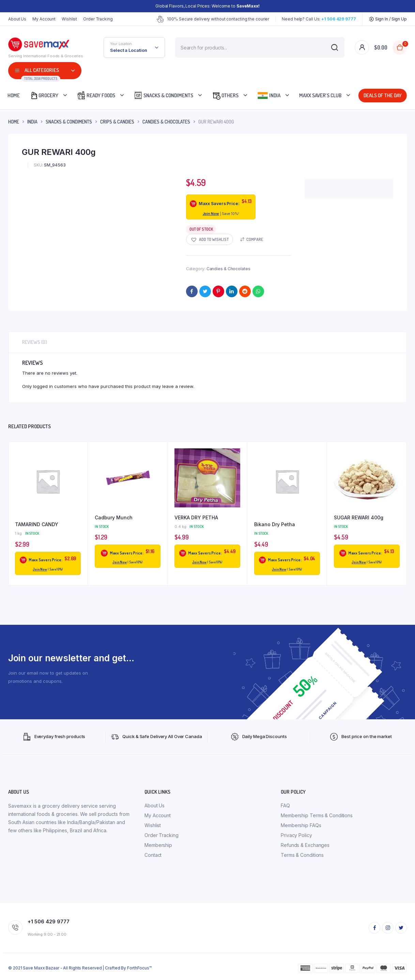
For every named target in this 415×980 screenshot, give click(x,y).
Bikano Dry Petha (275, 524)
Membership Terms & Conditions (317, 815)
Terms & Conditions (302, 855)
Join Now (211, 214)
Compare (255, 239)
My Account (44, 19)
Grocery (44, 95)
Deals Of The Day (382, 95)
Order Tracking (98, 19)
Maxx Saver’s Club (320, 95)
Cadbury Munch (114, 517)
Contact (153, 855)
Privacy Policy (296, 835)
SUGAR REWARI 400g (359, 517)
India (269, 96)
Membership (158, 845)
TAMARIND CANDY (37, 524)
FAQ (285, 805)
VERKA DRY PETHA (196, 517)
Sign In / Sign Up (388, 19)
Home (14, 95)
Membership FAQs (301, 825)
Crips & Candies (117, 122)
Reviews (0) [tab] (35, 342)
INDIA (32, 122)
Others (225, 95)
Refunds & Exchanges (305, 845)
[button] (210, 239)
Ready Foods (96, 95)
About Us (17, 19)
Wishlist (69, 19)
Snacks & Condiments (164, 95)
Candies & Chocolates (166, 122)
